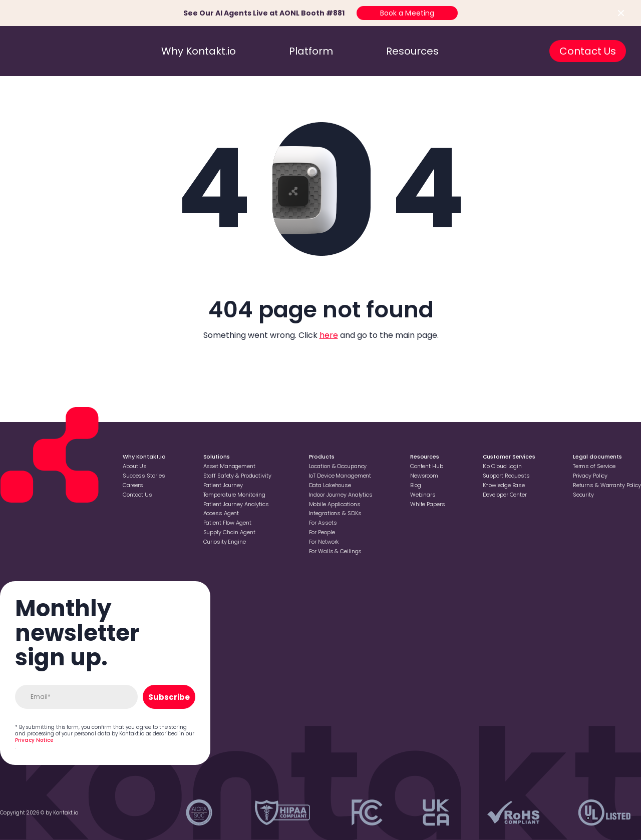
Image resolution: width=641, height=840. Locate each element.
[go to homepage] (57, 51)
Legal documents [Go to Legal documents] (597, 457)
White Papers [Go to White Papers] (428, 504)
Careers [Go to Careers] (133, 485)
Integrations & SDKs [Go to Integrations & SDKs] (335, 513)
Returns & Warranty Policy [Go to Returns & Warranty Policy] (607, 485)
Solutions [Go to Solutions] (217, 457)
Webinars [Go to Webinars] (423, 495)
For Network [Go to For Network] (324, 542)
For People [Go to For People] (322, 532)
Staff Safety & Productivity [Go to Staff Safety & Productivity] (237, 476)
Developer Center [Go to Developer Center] (505, 495)
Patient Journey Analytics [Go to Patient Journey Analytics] (236, 504)
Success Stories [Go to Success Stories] (144, 476)
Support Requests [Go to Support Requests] (506, 476)
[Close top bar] (621, 13)
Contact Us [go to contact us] (588, 51)
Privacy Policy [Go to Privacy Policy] (590, 476)
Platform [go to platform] (311, 51)
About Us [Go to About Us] (135, 466)
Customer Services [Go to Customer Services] (509, 457)
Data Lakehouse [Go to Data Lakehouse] (330, 485)
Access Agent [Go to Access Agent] (221, 513)
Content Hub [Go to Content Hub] (427, 466)
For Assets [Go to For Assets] (323, 523)
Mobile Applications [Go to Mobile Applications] (335, 504)
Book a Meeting (407, 13)
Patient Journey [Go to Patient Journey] (223, 485)
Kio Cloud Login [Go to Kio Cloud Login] (502, 466)
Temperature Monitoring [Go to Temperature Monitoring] (235, 495)
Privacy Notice (34, 740)
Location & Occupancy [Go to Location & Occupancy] (338, 466)
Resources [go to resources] (412, 51)
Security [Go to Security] (583, 495)
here (329, 335)
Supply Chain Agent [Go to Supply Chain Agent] (229, 532)
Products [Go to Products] (322, 457)
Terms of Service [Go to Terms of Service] (594, 466)
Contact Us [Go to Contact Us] (137, 495)
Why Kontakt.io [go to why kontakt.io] (199, 51)
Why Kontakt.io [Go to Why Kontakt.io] (144, 457)
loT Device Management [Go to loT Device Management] (340, 476)
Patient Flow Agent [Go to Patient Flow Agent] (227, 523)
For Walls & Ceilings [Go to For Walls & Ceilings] (336, 551)
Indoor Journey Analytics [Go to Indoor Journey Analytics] (341, 495)
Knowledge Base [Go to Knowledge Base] (504, 485)
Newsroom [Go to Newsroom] (424, 476)
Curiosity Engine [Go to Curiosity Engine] (225, 542)
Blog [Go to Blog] (416, 485)
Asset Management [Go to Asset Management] (229, 466)
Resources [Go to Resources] (425, 457)
